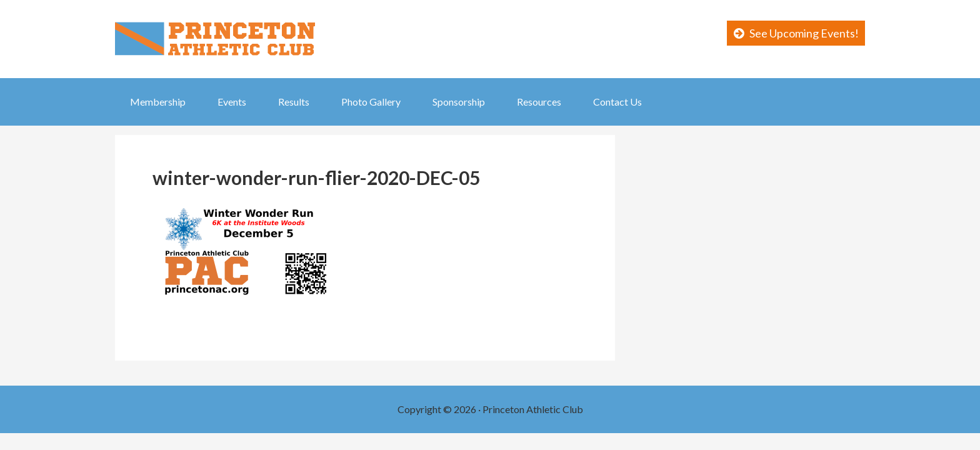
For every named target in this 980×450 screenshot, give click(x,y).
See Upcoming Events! (804, 33)
